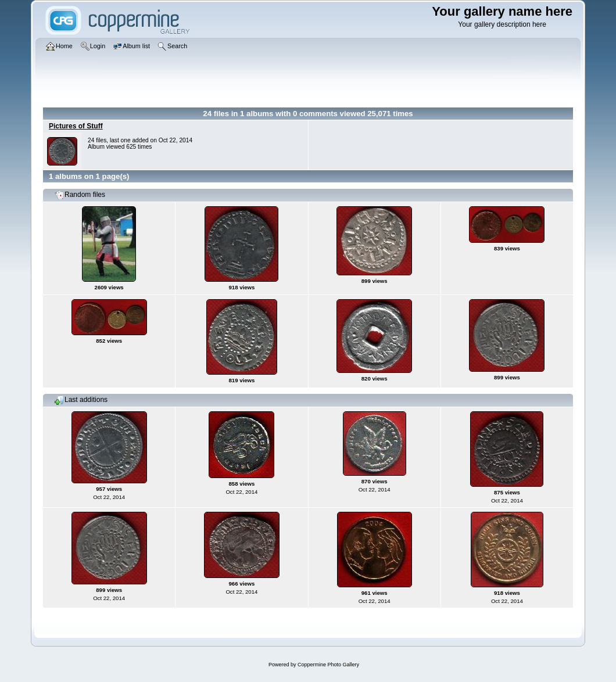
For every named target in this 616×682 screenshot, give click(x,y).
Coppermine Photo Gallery (328, 665)
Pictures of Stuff (76, 126)
